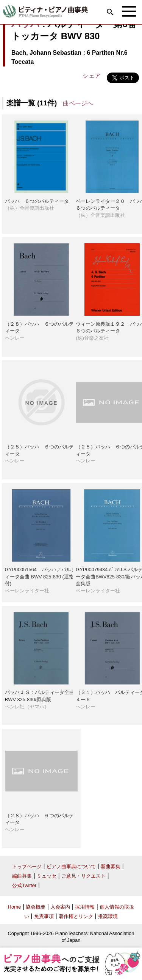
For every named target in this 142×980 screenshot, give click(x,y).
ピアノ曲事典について (71, 866)
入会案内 (60, 907)
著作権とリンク (76, 916)
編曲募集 (22, 876)
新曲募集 (111, 866)
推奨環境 (108, 916)
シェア (92, 76)
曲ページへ (78, 103)
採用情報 (85, 907)
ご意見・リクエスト (83, 876)
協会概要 (36, 907)
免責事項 (44, 916)
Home (15, 907)
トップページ (27, 866)
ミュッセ (47, 876)
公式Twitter (24, 885)
